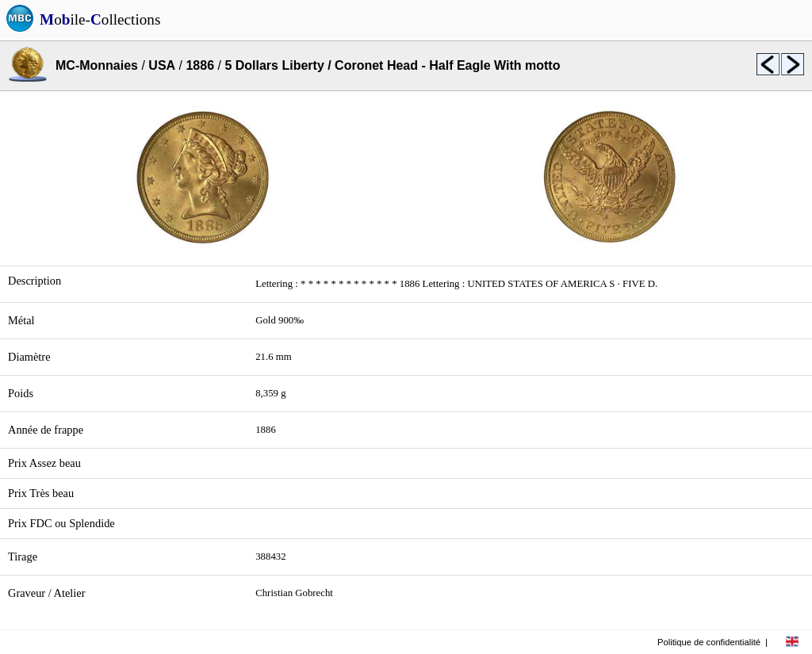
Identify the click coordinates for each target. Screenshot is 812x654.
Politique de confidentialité (709, 642)
